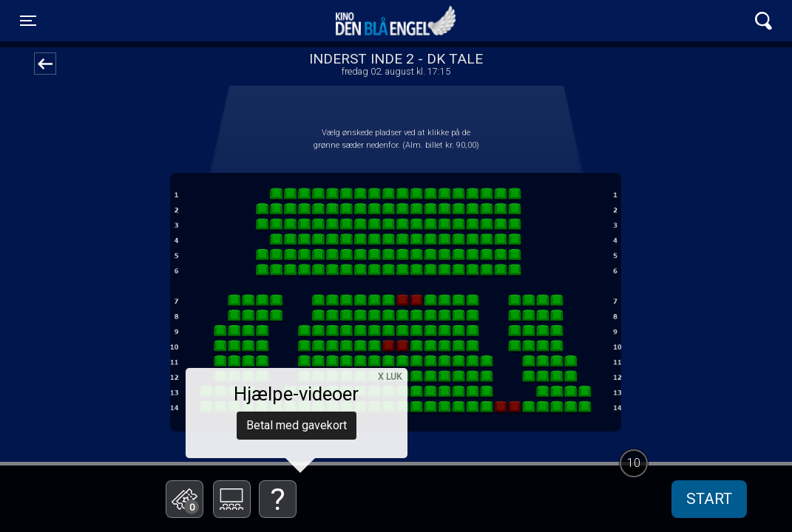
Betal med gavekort (297, 425)
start (709, 499)
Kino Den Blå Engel (396, 21)
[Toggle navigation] (28, 21)
